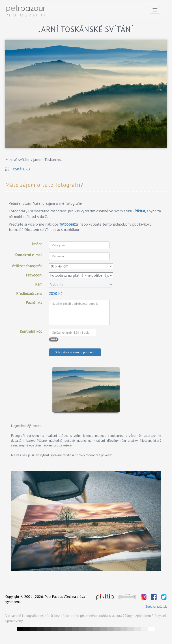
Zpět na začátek (156, 607)
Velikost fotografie (27, 266)
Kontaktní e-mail (28, 255)
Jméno (37, 244)
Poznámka (34, 302)
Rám (39, 284)
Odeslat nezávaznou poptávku (75, 352)
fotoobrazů (69, 224)
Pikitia (140, 211)
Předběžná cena (29, 294)
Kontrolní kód (31, 331)
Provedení (34, 275)
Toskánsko (20, 169)
